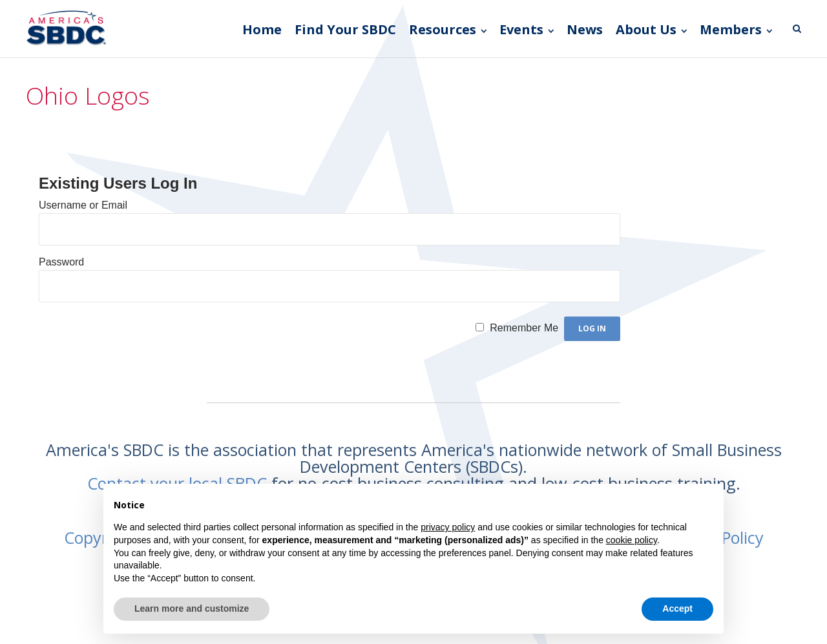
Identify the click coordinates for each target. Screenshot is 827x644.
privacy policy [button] (448, 527)
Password (61, 262)
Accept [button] (677, 608)
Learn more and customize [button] (192, 608)
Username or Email (83, 205)
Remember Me (524, 328)
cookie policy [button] (632, 540)
